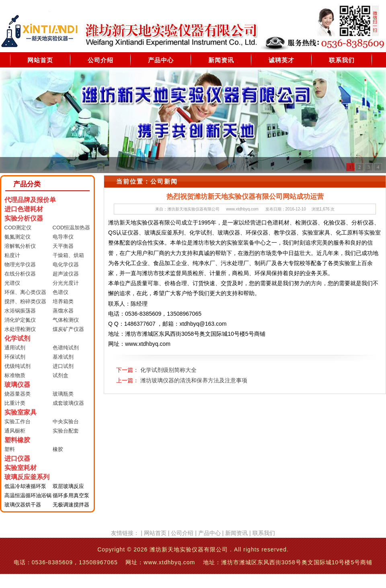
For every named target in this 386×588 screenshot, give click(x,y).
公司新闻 (164, 181)
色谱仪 (61, 292)
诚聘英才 (281, 60)
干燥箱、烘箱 (68, 255)
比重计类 (15, 403)
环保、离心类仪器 (25, 292)
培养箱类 (63, 301)
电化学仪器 (66, 264)
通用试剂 (15, 348)
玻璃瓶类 (63, 394)
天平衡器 (63, 246)
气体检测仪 (66, 320)
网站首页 (40, 60)
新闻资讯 (221, 60)
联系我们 (342, 60)
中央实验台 (66, 422)
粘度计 (12, 255)
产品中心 (161, 60)
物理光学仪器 (20, 264)
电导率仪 (63, 237)
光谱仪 (12, 283)
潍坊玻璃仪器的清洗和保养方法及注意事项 (194, 380)
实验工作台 (17, 422)
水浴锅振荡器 (20, 311)
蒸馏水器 (63, 311)
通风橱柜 (15, 431)
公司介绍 (101, 60)
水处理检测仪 (20, 329)
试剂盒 (61, 375)
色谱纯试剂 (66, 348)
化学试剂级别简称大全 (168, 370)
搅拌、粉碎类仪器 (25, 301)
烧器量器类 (17, 394)
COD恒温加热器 (72, 228)
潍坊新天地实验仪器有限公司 (193, 209)
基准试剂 (63, 357)
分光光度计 (66, 283)
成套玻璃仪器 (68, 403)
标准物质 (15, 375)
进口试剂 (63, 366)
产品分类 (27, 184)
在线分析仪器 (20, 274)
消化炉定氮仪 (20, 320)
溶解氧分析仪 (20, 246)
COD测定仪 (18, 228)
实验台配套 (66, 431)
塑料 (10, 449)
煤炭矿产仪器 (68, 329)
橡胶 (58, 449)
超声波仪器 (66, 274)
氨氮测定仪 (17, 237)
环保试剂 (15, 357)
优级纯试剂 (17, 366)
